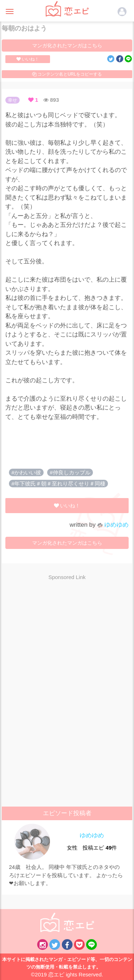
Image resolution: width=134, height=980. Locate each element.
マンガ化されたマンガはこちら (67, 46)
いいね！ (28, 59)
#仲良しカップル (70, 472)
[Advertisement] (67, 638)
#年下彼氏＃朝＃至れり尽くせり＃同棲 (58, 484)
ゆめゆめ (113, 525)
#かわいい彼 (26, 472)
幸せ (13, 100)
